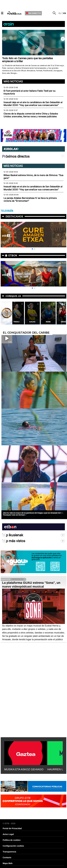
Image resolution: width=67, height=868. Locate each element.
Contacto (7, 858)
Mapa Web (8, 863)
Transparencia (9, 852)
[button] (63, 39)
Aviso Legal (8, 834)
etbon (13, 255)
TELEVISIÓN (7, 211)
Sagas (35, 322)
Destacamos (14, 216)
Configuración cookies (13, 846)
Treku (19, 322)
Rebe (51, 322)
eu (60, 13)
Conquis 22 (13, 296)
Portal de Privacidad (12, 828)
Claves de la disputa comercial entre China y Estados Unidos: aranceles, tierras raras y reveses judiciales (31, 115)
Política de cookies (12, 840)
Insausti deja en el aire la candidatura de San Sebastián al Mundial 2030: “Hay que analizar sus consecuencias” (33, 104)
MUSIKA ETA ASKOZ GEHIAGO (24, 769)
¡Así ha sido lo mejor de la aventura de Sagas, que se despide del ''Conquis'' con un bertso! (32, 514)
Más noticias (13, 81)
